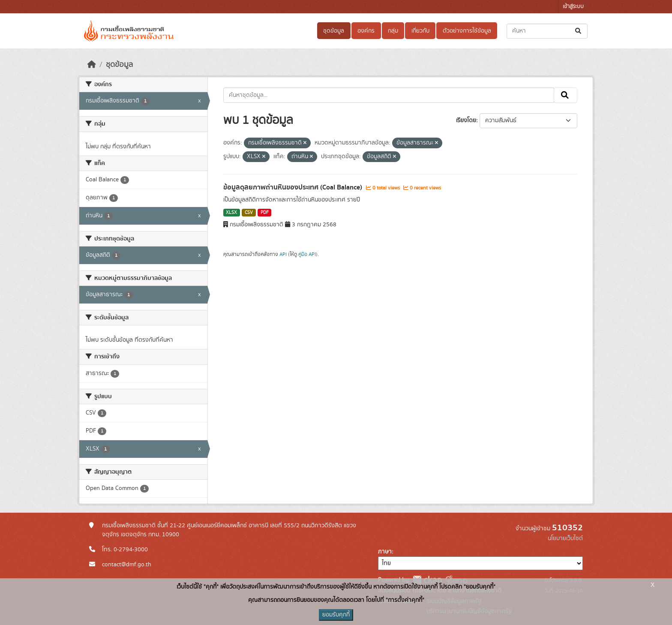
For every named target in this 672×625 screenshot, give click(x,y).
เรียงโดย (466, 120)
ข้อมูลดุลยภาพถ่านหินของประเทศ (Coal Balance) (294, 187)
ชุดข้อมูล (334, 31)
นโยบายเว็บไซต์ (565, 538)
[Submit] (579, 31)
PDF (265, 213)
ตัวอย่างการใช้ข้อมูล (467, 31)
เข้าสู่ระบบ (573, 7)
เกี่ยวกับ (420, 31)
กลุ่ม (393, 31)
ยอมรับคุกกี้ (336, 615)
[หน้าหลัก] (92, 65)
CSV (249, 213)
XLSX (231, 213)
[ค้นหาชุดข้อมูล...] (547, 31)
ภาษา (385, 552)
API (283, 254)
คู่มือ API (307, 254)
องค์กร (366, 31)
